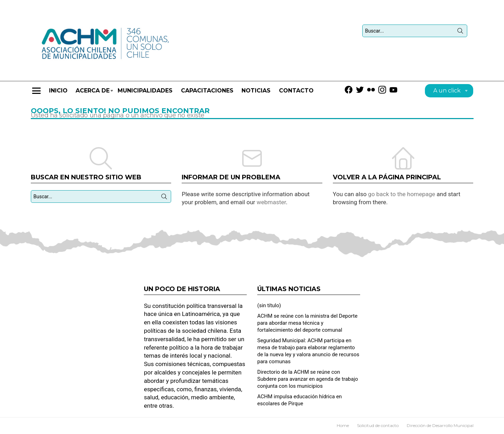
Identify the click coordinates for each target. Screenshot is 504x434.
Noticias (256, 91)
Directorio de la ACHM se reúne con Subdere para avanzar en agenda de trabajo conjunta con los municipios (308, 379)
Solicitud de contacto (378, 425)
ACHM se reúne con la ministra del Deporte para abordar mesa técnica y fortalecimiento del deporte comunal (307, 323)
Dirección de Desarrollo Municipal (440, 425)
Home (343, 425)
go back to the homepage (402, 194)
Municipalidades (145, 91)
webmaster (271, 202)
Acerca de (93, 94)
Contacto (296, 91)
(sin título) (269, 305)
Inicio (58, 91)
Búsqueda (460, 32)
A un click (447, 92)
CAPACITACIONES (207, 91)
